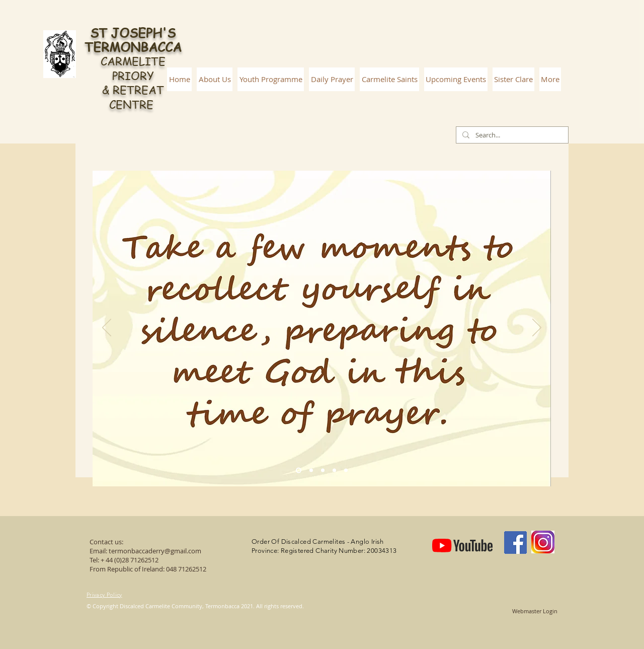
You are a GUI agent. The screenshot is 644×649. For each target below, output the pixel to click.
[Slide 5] (346, 471)
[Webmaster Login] (535, 612)
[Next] (537, 328)
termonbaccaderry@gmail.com (155, 551)
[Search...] (511, 135)
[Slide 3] (323, 471)
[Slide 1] (299, 471)
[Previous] (107, 328)
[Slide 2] (311, 471)
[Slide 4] (334, 471)
